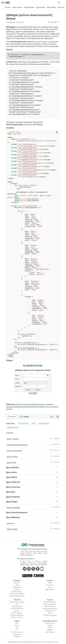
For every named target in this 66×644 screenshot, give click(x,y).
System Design (50, 632)
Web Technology (17, 606)
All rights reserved (52, 642)
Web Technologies (23, 424)
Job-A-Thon (50, 585)
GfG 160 (50, 630)
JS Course (8, 7)
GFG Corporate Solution (17, 594)
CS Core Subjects (17, 613)
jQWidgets (32, 62)
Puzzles (50, 628)
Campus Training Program (17, 596)
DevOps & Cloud (50, 611)
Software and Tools (17, 617)
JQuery (34, 424)
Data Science (17, 634)
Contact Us (17, 589)
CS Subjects (17, 637)
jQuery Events (41, 7)
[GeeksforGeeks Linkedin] (24, 569)
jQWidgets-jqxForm (13, 428)
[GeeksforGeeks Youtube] (42, 569)
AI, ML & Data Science (17, 609)
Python (17, 625)
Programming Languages (17, 602)
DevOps (17, 611)
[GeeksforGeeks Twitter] (33, 569)
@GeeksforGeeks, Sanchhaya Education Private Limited (26, 642)
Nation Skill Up (50, 589)
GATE (50, 613)
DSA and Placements (50, 604)
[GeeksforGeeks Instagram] (29, 569)
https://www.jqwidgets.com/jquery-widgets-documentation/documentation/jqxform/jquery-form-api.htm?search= (32, 407)
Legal (17, 585)
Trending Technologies (50, 615)
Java (17, 628)
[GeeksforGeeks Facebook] (37, 569)
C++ (17, 630)
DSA (17, 604)
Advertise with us (17, 592)
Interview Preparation (17, 615)
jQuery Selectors (29, 7)
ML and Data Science (50, 602)
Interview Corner (50, 623)
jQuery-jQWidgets (44, 424)
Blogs (50, 587)
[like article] (52, 417)
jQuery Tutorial (17, 7)
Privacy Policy (17, 587)
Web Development (50, 606)
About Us (17, 583)
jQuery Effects (51, 7)
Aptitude (50, 625)
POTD (50, 583)
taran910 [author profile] (27, 417)
